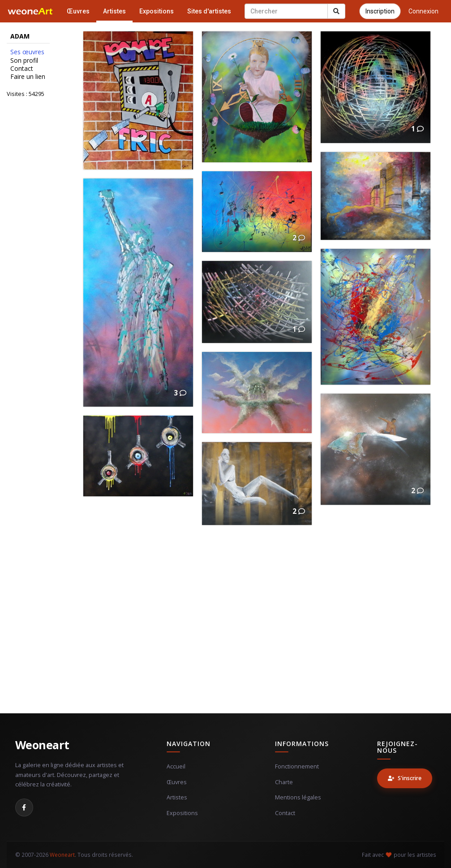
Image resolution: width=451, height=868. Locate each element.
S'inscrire (405, 778)
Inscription (380, 11)
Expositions (157, 11)
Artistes (114, 11)
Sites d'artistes (209, 11)
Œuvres (78, 11)
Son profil (24, 61)
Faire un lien (28, 77)
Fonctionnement (297, 766)
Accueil (176, 766)
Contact (22, 69)
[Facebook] (24, 807)
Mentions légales (298, 797)
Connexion (423, 11)
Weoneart (42, 745)
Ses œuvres (27, 52)
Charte (284, 782)
